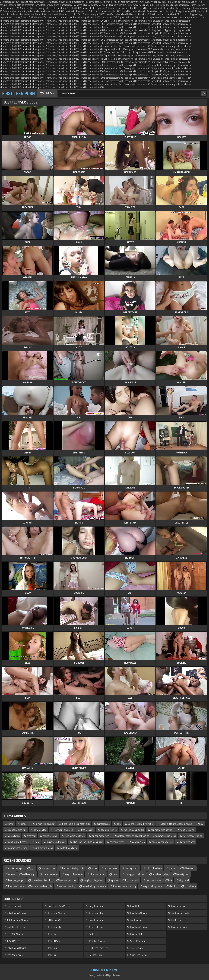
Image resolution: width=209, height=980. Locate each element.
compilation (14, 836)
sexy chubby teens (74, 874)
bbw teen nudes (98, 874)
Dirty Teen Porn (96, 906)
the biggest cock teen (135, 874)
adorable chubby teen (162, 842)
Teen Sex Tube (137, 934)
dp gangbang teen (101, 836)
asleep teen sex (50, 836)
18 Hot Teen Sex (55, 920)
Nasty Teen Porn (138, 941)
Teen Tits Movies (97, 941)
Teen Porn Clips (55, 927)
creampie (31, 836)
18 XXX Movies (13, 941)
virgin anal (184, 880)
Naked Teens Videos (16, 913)
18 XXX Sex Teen (179, 920)
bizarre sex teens (16, 886)
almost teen (190, 886)
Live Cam (50, 93)
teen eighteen (183, 874)
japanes (114, 880)
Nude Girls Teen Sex (16, 927)
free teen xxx (87, 830)
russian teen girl (16, 868)
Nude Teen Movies (139, 955)
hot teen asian (111, 868)
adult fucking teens (44, 848)
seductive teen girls (17, 830)
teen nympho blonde (75, 836)
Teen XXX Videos (15, 955)
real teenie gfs (29, 874)
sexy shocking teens (152, 886)
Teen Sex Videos (179, 927)
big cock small (132, 880)
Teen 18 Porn (54, 941)
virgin (11, 824)
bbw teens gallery (161, 874)
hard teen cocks (153, 880)
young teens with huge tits (141, 824)
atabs (94, 868)
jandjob (173, 868)
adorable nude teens (166, 836)
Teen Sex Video (178, 906)
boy (201, 824)
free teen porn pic (68, 880)
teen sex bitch (138, 842)
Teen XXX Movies (15, 934)
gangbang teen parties (162, 830)
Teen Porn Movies (56, 913)
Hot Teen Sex (136, 920)
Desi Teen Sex (136, 948)
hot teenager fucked (193, 836)
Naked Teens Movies (16, 948)
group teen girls (187, 830)
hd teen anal (189, 868)
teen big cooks (132, 868)
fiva (170, 880)
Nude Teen (94, 934)
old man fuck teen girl (45, 824)
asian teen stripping (56, 842)
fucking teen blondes (134, 830)
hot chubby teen (154, 868)
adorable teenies (109, 830)
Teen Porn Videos (138, 927)
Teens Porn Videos (15, 906)
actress (12, 874)
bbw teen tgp (40, 830)
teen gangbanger (16, 880)
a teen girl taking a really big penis (176, 824)
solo (119, 824)
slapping (173, 886)
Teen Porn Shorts (97, 913)
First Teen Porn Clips (98, 948)
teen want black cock (64, 830)
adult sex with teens (18, 842)
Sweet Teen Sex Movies (59, 906)
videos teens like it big (42, 880)
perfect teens (103, 824)
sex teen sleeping (67, 886)
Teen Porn (53, 948)
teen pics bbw (48, 868)
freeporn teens (117, 842)
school (24, 824)
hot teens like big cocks (73, 868)
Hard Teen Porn (96, 920)
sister (115, 874)
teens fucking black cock (94, 886)
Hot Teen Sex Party (180, 913)
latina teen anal (187, 842)
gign (32, 868)
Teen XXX (134, 906)
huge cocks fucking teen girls (76, 824)
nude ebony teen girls (42, 886)
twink (37, 842)
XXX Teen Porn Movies (17, 920)
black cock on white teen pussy (88, 842)
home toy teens (50, 874)
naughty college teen (93, 880)
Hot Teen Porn (96, 955)
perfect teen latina (69, 848)
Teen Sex (52, 934)
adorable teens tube (18, 848)
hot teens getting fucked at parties (133, 836)
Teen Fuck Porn (96, 927)
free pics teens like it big (124, 886)
